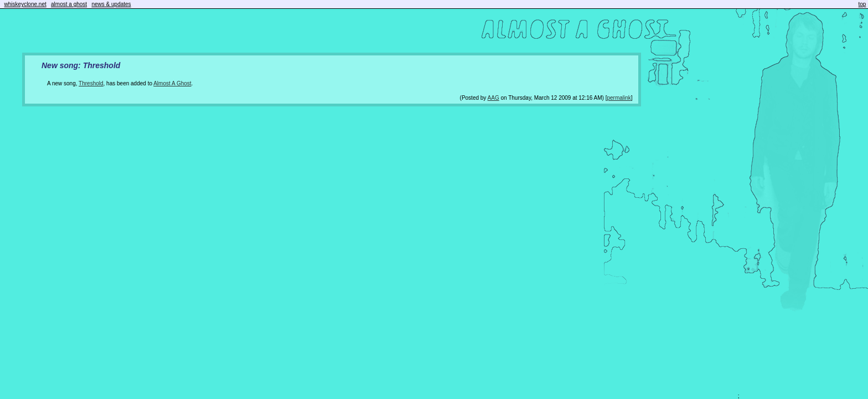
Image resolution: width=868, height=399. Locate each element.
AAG (494, 98)
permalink (619, 98)
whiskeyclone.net (25, 4)
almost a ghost (69, 4)
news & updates (111, 4)
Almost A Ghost (172, 83)
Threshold (91, 83)
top (862, 4)
